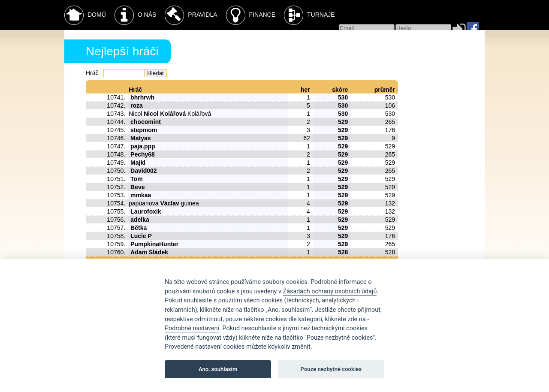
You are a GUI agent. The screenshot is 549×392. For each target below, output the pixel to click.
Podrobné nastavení (192, 328)
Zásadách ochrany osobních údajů (330, 291)
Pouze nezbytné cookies (331, 369)
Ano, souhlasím (218, 369)
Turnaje (309, 15)
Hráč (92, 73)
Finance (251, 15)
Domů (85, 15)
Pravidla (191, 15)
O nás (136, 15)
